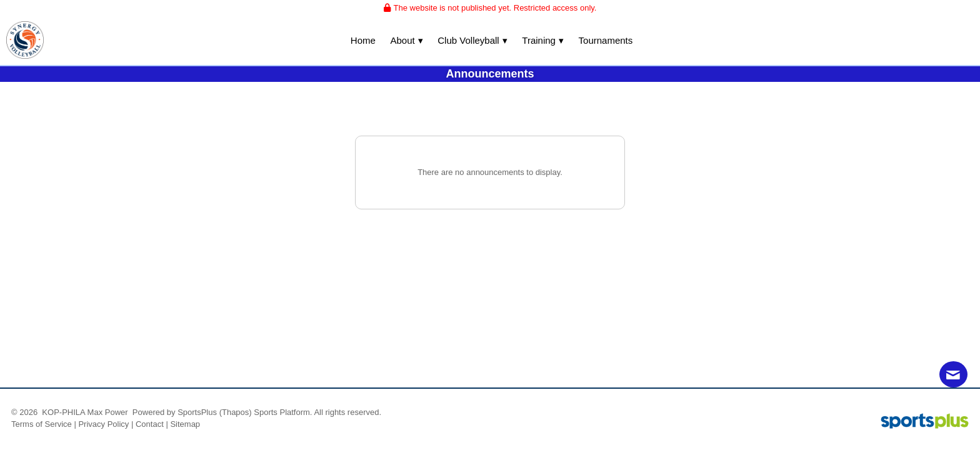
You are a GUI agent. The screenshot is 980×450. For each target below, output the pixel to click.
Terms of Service (42, 424)
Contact (150, 424)
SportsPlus (197, 412)
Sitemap (185, 424)
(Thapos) (236, 412)
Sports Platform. (283, 412)
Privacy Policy (103, 424)
